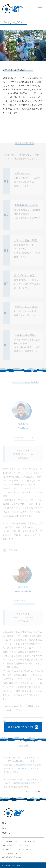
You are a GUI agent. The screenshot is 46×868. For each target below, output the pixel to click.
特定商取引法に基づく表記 (12, 857)
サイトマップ (25, 845)
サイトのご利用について (11, 853)
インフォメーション (10, 841)
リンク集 (6, 849)
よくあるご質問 (30, 841)
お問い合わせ (7, 845)
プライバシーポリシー (25, 849)
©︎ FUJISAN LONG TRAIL (11, 865)
